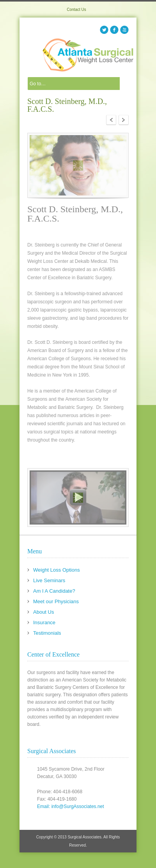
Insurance (44, 622)
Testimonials (47, 633)
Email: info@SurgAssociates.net (71, 806)
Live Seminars (49, 580)
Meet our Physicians (56, 601)
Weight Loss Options (57, 570)
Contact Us (76, 10)
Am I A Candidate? (54, 591)
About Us (43, 612)
